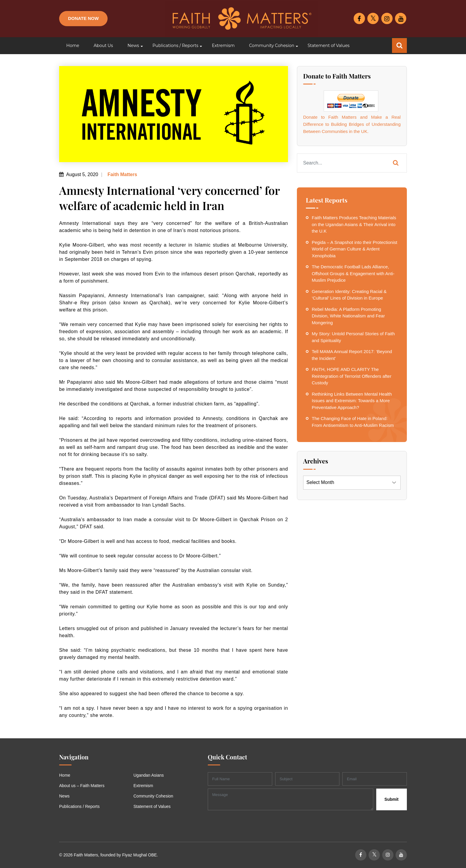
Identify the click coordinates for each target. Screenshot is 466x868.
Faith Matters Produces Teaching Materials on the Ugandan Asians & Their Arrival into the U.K (354, 224)
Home (65, 775)
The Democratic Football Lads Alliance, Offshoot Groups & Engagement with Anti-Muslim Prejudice (353, 273)
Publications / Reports (79, 806)
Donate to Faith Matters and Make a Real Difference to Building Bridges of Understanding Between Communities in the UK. (352, 124)
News (64, 796)
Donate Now (83, 18)
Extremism (143, 786)
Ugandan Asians (149, 775)
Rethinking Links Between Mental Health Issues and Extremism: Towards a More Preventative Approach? (352, 401)
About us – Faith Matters (82, 786)
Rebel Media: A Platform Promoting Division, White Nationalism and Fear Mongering (348, 316)
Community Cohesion (153, 796)
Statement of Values (152, 806)
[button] (133, 46)
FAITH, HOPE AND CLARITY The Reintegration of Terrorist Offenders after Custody (352, 376)
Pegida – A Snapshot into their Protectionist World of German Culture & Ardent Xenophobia (355, 249)
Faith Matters (122, 174)
